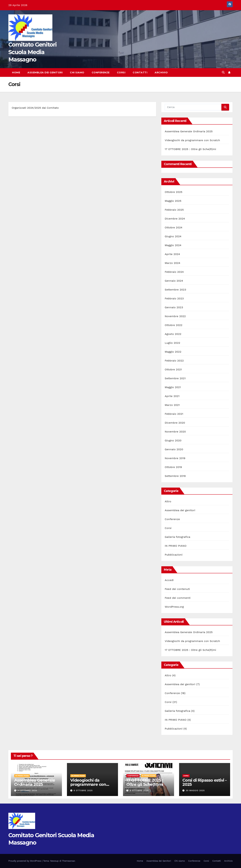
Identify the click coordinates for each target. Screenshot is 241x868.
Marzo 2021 (172, 405)
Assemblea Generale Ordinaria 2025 (189, 131)
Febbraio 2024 (174, 272)
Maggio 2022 (173, 352)
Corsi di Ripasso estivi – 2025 (205, 782)
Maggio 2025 (173, 201)
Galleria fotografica (177, 537)
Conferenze (101, 73)
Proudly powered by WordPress (25, 861)
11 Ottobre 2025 (27, 790)
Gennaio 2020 (174, 449)
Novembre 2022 (175, 316)
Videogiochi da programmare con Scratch (192, 140)
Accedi (169, 580)
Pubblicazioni (174, 555)
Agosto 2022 (173, 334)
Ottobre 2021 (173, 369)
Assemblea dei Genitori (45, 73)
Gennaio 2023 (174, 307)
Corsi (121, 73)
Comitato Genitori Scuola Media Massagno (32, 52)
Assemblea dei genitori (180, 510)
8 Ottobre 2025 (83, 790)
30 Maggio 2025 (195, 790)
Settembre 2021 (175, 378)
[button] (223, 72)
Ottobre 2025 (173, 192)
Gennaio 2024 (174, 281)
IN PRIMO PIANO (176, 546)
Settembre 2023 (175, 290)
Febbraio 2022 (174, 361)
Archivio (161, 73)
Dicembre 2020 (175, 423)
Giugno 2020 (173, 440)
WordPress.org (174, 607)
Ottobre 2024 (173, 227)
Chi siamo (77, 73)
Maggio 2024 (173, 245)
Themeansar (69, 861)
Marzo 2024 (172, 263)
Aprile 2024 (172, 254)
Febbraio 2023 (174, 298)
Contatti (140, 73)
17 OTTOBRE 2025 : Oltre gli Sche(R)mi (190, 149)
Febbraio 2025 (174, 210)
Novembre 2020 (175, 432)
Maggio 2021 (173, 387)
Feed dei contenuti (177, 589)
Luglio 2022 (172, 343)
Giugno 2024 (173, 236)
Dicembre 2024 (175, 219)
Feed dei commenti (178, 598)
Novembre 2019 (175, 458)
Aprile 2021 (172, 396)
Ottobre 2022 (173, 325)
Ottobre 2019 (173, 467)
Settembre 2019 (175, 476)
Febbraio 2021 (174, 414)
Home (16, 73)
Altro (168, 501)
